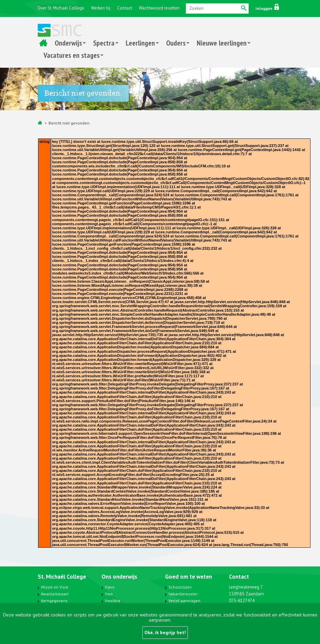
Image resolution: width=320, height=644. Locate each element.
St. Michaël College (62, 577)
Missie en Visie (55, 587)
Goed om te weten (189, 577)
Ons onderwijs (119, 577)
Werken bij (101, 8)
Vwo (109, 594)
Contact (125, 8)
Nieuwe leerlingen (222, 43)
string (44, 142)
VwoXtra (113, 601)
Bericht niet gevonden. (69, 123)
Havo (110, 587)
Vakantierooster (183, 594)
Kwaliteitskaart (55, 594)
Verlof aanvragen (184, 601)
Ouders (176, 43)
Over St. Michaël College (61, 8)
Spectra (104, 43)
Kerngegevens (54, 601)
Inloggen (267, 8)
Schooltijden (180, 587)
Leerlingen (140, 43)
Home (43, 43)
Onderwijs (68, 43)
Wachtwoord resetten (159, 8)
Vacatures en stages (72, 55)
